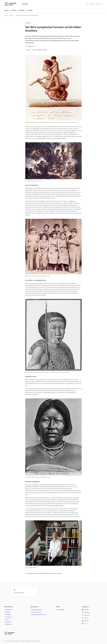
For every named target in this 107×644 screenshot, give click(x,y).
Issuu (85, 624)
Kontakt (92, 4)
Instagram (86, 612)
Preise (7, 619)
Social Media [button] (30, 10)
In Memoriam (8, 624)
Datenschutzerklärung (35, 641)
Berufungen (8, 622)
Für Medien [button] (14, 10)
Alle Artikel (11, 16)
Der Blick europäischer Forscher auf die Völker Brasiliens (27, 16)
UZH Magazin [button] (21, 10)
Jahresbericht (9, 617)
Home (88, 4)
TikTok (85, 618)
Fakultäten (8, 612)
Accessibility (27, 641)
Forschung (28, 50)
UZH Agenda (8, 615)
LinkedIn (86, 610)
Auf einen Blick (9, 610)
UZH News (25, 4)
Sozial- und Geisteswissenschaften (40, 50)
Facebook (86, 615)
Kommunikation (61, 610)
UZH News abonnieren (37, 612)
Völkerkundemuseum (19, 593)
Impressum (18, 641)
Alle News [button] (7, 10)
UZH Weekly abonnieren (37, 610)
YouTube (86, 621)
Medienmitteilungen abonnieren (39, 615)
